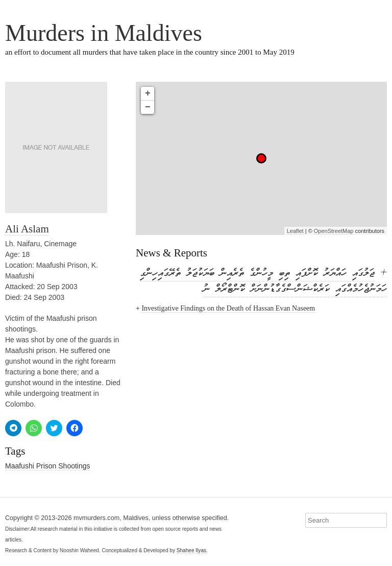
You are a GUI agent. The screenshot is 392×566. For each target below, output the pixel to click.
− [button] (148, 107)
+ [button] (148, 93)
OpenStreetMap (334, 231)
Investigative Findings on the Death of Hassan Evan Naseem (228, 308)
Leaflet (295, 231)
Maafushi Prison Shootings (48, 466)
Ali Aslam (27, 229)
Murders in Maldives (104, 33)
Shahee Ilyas (191, 550)
